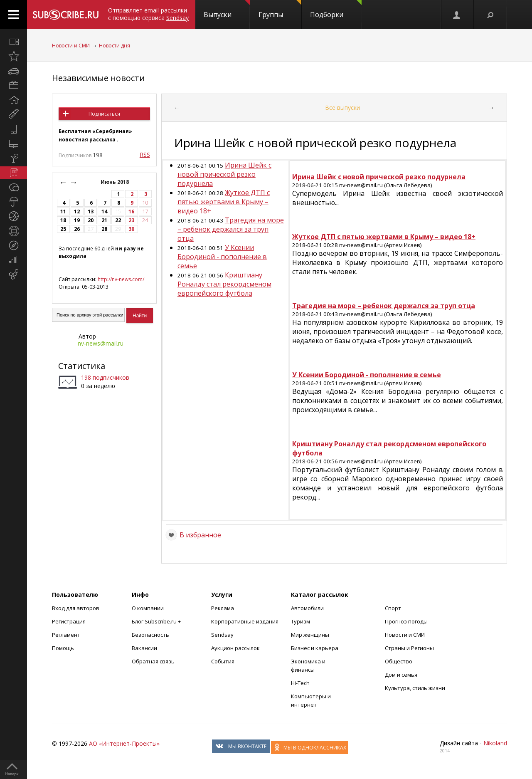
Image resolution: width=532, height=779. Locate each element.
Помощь (63, 648)
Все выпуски (342, 108)
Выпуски (227, 10)
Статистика (82, 366)
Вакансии (144, 648)
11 (63, 211)
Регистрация (69, 621)
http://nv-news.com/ (121, 279)
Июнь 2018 (115, 182)
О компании (148, 608)
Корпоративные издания (245, 621)
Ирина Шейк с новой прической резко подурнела (224, 174)
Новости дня (115, 46)
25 (63, 229)
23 (131, 220)
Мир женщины (310, 635)
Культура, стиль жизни (415, 688)
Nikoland (495, 743)
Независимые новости (98, 78)
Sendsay (222, 635)
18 (63, 220)
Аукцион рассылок (235, 648)
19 (77, 220)
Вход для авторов (76, 608)
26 (77, 229)
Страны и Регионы (409, 648)
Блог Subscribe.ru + (157, 621)
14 (104, 211)
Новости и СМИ (71, 46)
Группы (280, 10)
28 (104, 229)
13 (91, 211)
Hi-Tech (300, 683)
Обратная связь (153, 661)
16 (131, 211)
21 (104, 220)
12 (77, 211)
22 (118, 220)
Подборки (336, 10)
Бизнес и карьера (315, 648)
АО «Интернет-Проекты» (124, 743)
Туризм (300, 621)
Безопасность (150, 635)
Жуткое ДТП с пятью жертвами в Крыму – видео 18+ (224, 202)
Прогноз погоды (406, 621)
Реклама (223, 608)
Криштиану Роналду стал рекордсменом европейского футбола (224, 284)
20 (91, 220)
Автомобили (307, 608)
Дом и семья (401, 675)
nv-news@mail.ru (101, 343)
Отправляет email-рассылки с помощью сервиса (148, 14)
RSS (145, 155)
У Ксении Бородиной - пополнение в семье (222, 257)
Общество (399, 661)
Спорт (393, 608)
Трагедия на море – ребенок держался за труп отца (231, 229)
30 (131, 229)
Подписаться (104, 114)
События (223, 661)
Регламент (66, 635)
